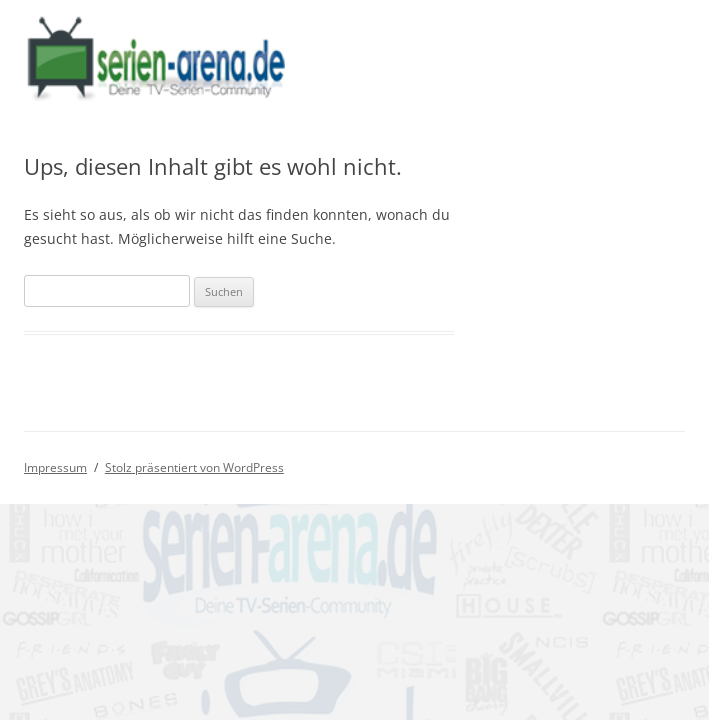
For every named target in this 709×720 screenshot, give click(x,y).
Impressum (55, 467)
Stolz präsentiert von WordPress (194, 467)
